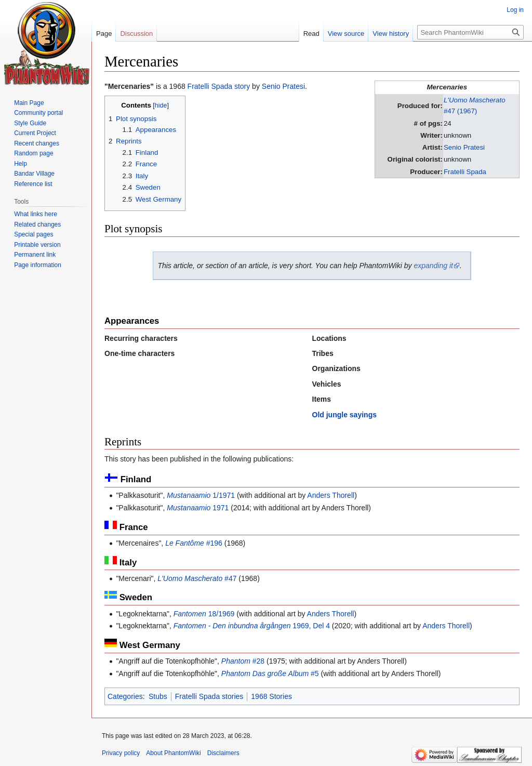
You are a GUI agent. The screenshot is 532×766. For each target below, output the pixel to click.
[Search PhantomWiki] (470, 32)
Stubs (158, 696)
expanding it (433, 266)
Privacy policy (121, 753)
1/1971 (201, 495)
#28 (243, 661)
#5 (270, 673)
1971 (198, 508)
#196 (194, 543)
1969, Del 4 (252, 626)
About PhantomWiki (173, 753)
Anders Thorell (331, 495)
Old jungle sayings (344, 415)
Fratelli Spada (465, 172)
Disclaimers (223, 753)
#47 (197, 578)
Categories (125, 696)
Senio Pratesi (464, 147)
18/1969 (204, 614)
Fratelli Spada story (219, 86)
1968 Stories (271, 696)
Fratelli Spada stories (209, 696)
